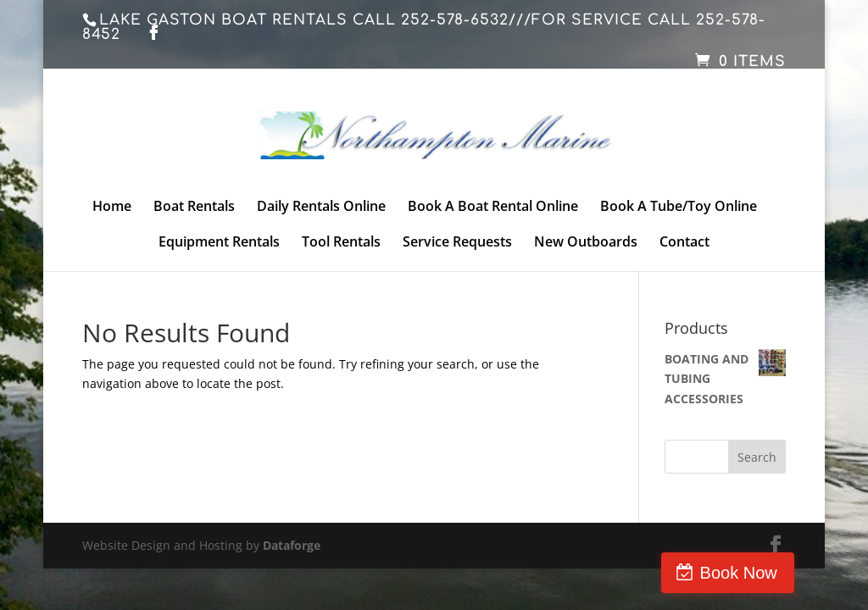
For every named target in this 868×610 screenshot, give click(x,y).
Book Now (796, 573)
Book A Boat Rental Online (493, 208)
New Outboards (586, 243)
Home (112, 208)
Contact (684, 243)
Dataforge (292, 545)
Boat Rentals (194, 208)
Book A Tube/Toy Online (679, 208)
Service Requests (457, 243)
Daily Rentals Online (321, 208)
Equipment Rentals (219, 243)
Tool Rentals (341, 243)
